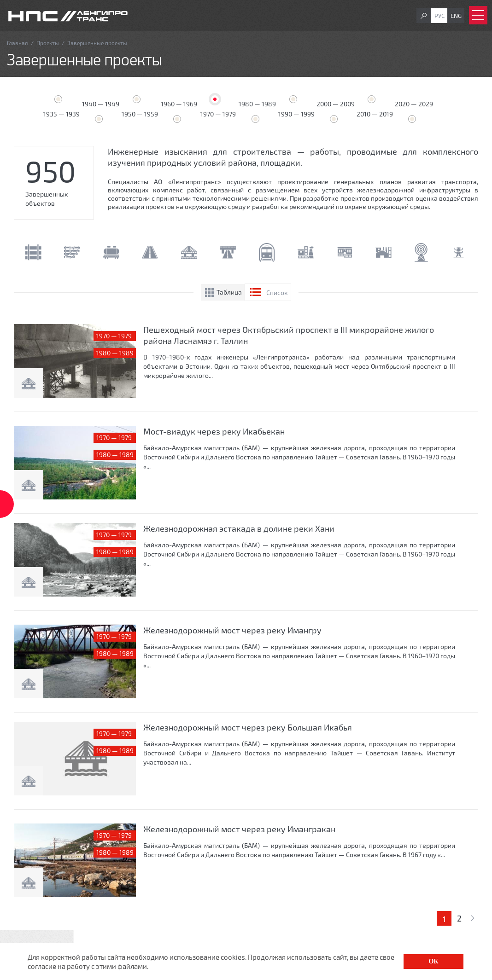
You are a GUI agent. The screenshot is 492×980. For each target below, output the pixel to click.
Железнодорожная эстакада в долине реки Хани (239, 528)
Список (277, 293)
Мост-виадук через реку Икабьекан (214, 431)
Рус (439, 16)
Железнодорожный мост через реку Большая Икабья (248, 727)
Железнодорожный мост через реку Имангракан (239, 829)
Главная (18, 43)
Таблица (229, 292)
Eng (456, 16)
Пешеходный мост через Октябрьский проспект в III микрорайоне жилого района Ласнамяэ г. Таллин (289, 335)
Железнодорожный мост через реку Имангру (232, 630)
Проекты (48, 43)
